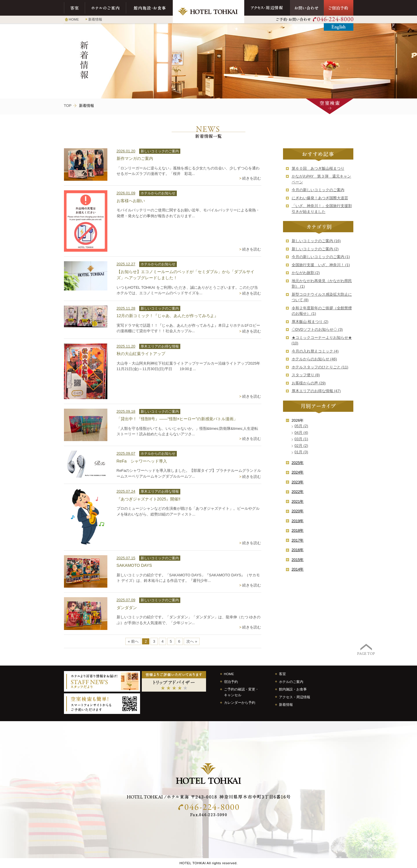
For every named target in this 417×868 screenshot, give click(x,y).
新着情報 (95, 19)
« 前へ (133, 641)
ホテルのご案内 (106, 8)
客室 (75, 8)
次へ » (192, 641)
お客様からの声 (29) (309, 383)
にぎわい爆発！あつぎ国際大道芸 (320, 198)
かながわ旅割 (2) (306, 273)
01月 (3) (301, 452)
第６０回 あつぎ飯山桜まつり (318, 168)
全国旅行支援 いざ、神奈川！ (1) (321, 265)
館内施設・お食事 (149, 8)
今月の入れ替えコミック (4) (315, 351)
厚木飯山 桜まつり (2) (310, 322)
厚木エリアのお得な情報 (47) (316, 391)
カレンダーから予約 (240, 702)
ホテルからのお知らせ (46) (314, 359)
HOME (74, 19)
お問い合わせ (307, 8)
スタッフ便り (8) (306, 375)
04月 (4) (301, 433)
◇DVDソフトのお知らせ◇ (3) (317, 329)
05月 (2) (301, 426)
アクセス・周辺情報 (267, 8)
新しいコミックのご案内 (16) (316, 241)
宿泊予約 (231, 682)
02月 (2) (301, 446)
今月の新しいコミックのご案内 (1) (321, 257)
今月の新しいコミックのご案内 (318, 190)
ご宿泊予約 (339, 8)
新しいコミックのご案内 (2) (315, 249)
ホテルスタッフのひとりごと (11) (320, 367)
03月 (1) (301, 439)
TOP (68, 106)
